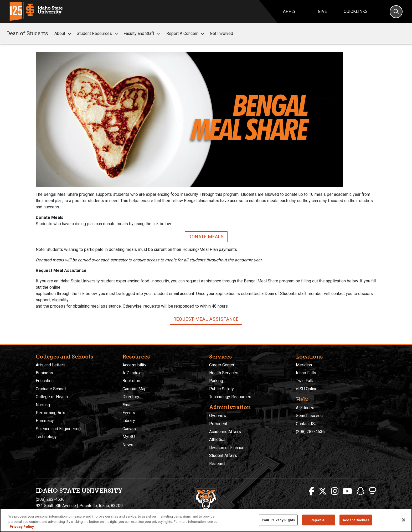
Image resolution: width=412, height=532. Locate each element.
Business (44, 373)
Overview (218, 416)
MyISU (129, 437)
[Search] (396, 12)
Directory (131, 397)
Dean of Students (27, 33)
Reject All (319, 520)
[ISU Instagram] (335, 491)
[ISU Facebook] (312, 491)
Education (45, 381)
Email (127, 405)
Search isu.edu (309, 416)
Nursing (43, 405)
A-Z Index (132, 373)
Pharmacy (45, 421)
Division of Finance (227, 448)
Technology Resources (230, 397)
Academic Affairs (225, 432)
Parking (216, 381)
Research (218, 464)
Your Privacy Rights (278, 520)
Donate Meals (206, 237)
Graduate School (51, 389)
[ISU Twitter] (323, 491)
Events (129, 413)
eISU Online (307, 389)
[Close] (404, 520)
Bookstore (132, 381)
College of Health (52, 397)
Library (129, 421)
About (63, 34)
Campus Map (135, 389)
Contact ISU (307, 424)
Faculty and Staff (143, 34)
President (218, 424)
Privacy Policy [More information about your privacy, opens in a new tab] (22, 527)
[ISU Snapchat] (360, 491)
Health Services (224, 373)
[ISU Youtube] (347, 491)
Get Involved (222, 33)
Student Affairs (223, 455)
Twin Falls (305, 381)
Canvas (129, 429)
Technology (46, 437)
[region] (206, 520)
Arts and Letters (51, 365)
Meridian (304, 365)
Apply (289, 11)
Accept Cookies (356, 520)
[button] (69, 34)
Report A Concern (186, 34)
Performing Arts (50, 413)
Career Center (222, 365)
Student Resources (98, 34)
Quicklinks (356, 11)
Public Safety (222, 389)
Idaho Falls (306, 373)
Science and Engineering (58, 429)
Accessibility (134, 365)
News (128, 445)
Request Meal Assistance (206, 319)
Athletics (217, 439)
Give (322, 11)
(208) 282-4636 (310, 432)
